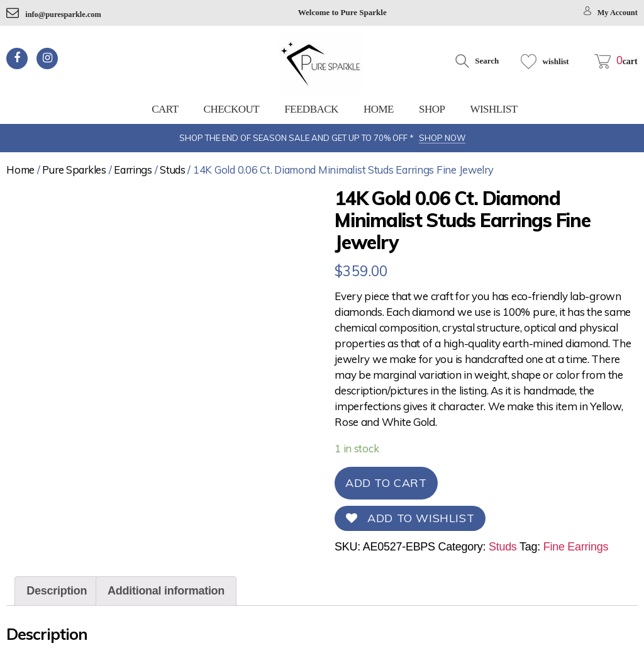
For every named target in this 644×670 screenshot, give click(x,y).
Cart (165, 109)
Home (379, 109)
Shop (432, 109)
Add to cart (386, 483)
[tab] (57, 591)
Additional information (166, 591)
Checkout (232, 109)
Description (57, 591)
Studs (173, 170)
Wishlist (493, 109)
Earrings (133, 170)
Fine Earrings (576, 547)
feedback (311, 109)
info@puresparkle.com (56, 14)
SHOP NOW (442, 138)
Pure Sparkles (74, 170)
